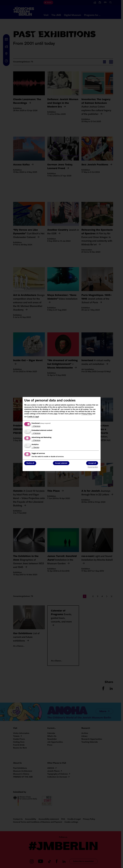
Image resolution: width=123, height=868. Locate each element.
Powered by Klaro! (93, 467)
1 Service (35, 448)
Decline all (30, 463)
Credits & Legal (33, 417)
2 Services (36, 426)
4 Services (36, 433)
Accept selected (61, 463)
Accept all (92, 463)
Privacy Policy (87, 414)
